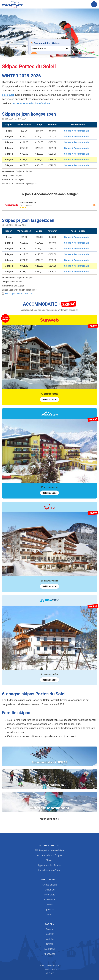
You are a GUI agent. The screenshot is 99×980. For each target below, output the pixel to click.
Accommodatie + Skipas (49, 855)
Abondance (49, 954)
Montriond (49, 949)
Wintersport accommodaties (49, 850)
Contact (49, 973)
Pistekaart (49, 895)
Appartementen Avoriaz (50, 865)
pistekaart (8, 95)
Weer (49, 915)
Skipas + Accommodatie (77, 131)
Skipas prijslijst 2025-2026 (18, 294)
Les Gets (49, 934)
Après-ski (49, 910)
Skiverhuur (49, 900)
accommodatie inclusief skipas (31, 103)
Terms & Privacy (49, 969)
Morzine (50, 939)
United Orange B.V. (50, 965)
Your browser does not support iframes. (49, 47)
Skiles (50, 905)
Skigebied (49, 890)
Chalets (49, 860)
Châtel (50, 944)
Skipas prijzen (49, 885)
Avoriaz (49, 929)
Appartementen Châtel (49, 870)
